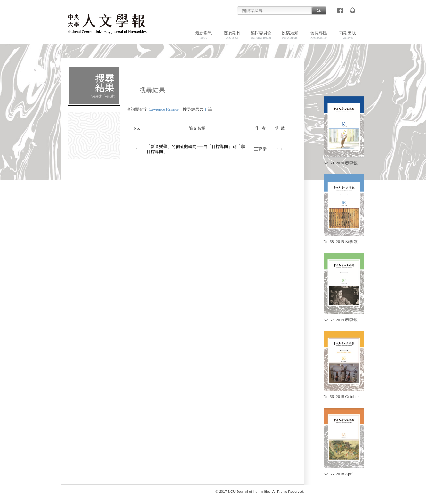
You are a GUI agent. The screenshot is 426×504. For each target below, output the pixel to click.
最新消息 (204, 35)
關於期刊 (232, 35)
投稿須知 (290, 35)
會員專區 (319, 35)
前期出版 (348, 35)
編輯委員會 (261, 35)
